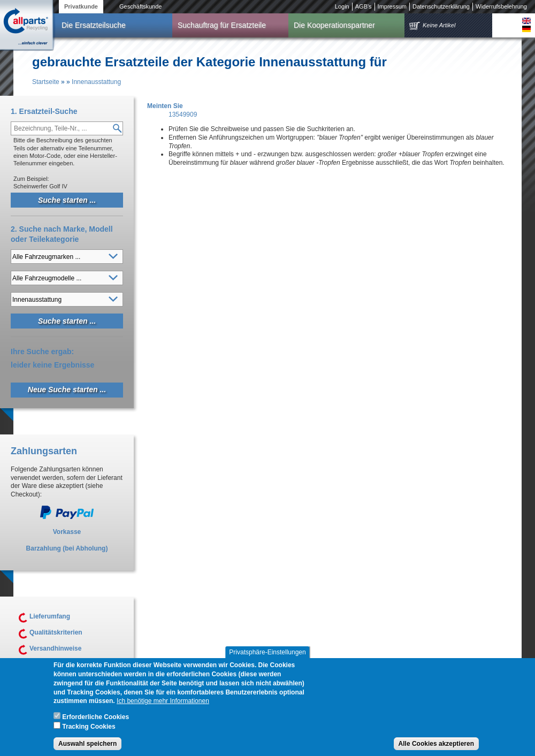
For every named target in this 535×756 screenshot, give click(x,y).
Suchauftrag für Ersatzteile (222, 25)
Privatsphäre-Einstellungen (267, 660)
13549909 (183, 114)
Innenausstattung (96, 82)
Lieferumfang (50, 616)
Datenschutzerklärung (441, 6)
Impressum (392, 6)
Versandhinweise (55, 648)
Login (342, 6)
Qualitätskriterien (56, 632)
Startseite (46, 82)
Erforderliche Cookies (95, 724)
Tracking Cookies (89, 734)
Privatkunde (81, 6)
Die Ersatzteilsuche (94, 25)
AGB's (364, 6)
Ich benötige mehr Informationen (163, 708)
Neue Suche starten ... (67, 390)
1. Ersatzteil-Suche (44, 111)
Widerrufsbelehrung (501, 6)
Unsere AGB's (51, 665)
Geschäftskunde (141, 6)
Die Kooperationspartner (334, 25)
